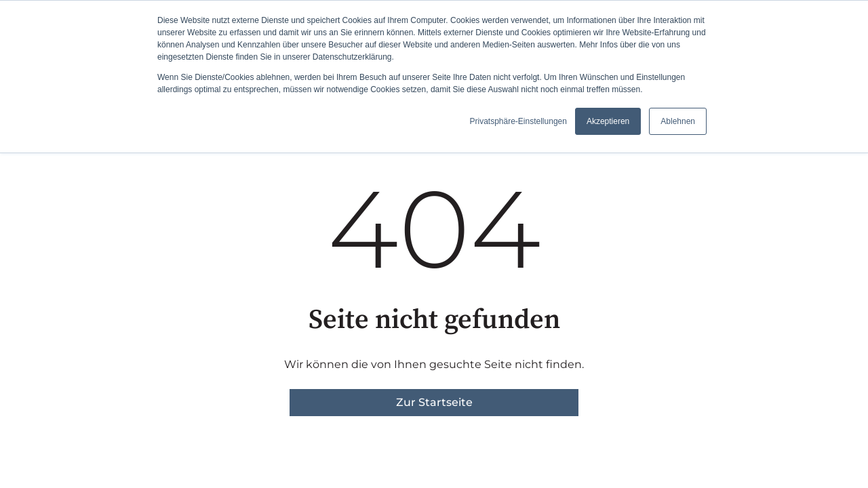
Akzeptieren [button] (608, 121)
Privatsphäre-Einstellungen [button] (518, 121)
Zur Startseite (434, 402)
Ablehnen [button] (678, 121)
